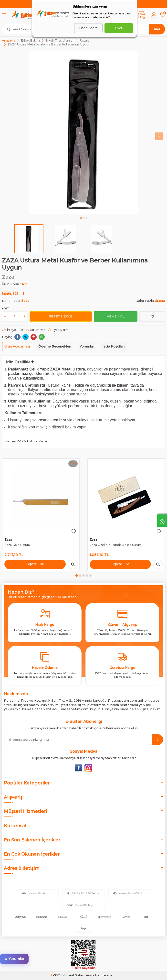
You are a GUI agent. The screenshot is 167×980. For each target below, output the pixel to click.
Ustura (85, 40)
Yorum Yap (36, 330)
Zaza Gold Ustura (17, 545)
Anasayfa (9, 40)
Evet (119, 28)
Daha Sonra (89, 28)
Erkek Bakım (30, 40)
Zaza (8, 277)
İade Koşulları (114, 346)
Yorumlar (87, 346)
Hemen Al (115, 316)
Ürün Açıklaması (17, 346)
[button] (81, 218)
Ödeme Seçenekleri (55, 346)
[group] (83, 132)
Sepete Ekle (61, 316)
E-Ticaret (68, 975)
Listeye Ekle (13, 330)
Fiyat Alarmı (59, 330)
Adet (5, 309)
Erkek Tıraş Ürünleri (60, 40)
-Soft (56, 975)
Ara (157, 29)
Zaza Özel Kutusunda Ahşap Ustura (116, 545)
